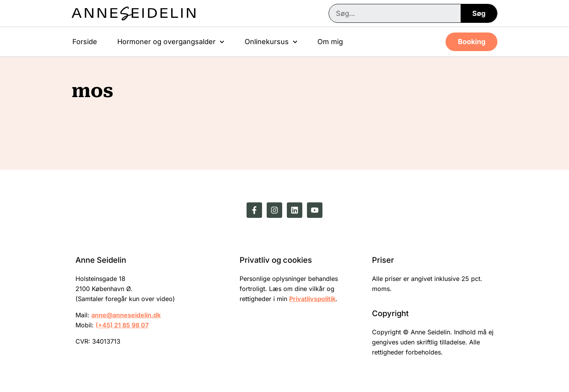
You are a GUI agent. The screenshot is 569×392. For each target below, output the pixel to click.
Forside (85, 42)
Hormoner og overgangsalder (171, 42)
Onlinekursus (271, 42)
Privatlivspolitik (312, 299)
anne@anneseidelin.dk (126, 315)
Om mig (330, 42)
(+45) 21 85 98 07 (122, 325)
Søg (479, 13)
